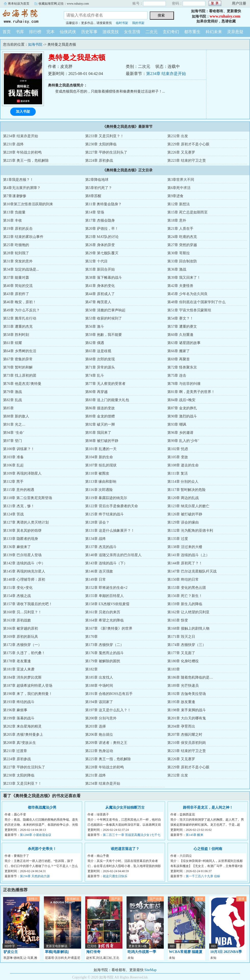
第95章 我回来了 (98, 433)
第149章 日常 (96, 580)
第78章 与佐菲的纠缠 (184, 384)
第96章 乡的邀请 (180, 433)
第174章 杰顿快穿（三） (187, 645)
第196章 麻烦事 (15, 710)
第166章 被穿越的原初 (21, 628)
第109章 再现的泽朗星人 (22, 473)
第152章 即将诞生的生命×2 (106, 588)
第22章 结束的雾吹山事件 (23, 237)
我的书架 (138, 23)
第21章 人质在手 (180, 229)
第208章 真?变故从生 (20, 743)
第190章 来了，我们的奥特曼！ (28, 694)
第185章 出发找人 (99, 677)
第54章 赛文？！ (180, 318)
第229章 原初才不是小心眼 (188, 144)
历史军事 (89, 32)
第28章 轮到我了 (16, 253)
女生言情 (132, 32)
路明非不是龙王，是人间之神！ (208, 807)
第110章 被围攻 (97, 473)
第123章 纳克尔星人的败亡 (188, 506)
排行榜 (35, 32)
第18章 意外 (177, 220)
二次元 (152, 32)
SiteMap (150, 970)
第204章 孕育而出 (181, 726)
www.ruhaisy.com (225, 16)
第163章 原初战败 (17, 620)
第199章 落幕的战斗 (19, 718)
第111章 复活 (177, 473)
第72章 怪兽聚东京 (182, 367)
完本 (51, 32)
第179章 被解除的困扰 (103, 661)
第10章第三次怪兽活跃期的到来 (28, 204)
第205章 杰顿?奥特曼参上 (23, 735)
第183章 (174, 669)
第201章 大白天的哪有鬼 (187, 718)
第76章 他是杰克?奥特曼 (22, 384)
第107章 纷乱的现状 (101, 465)
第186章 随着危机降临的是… (190, 677)
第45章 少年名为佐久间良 (187, 294)
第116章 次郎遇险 (99, 490)
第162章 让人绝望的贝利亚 (188, 612)
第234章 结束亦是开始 (166, 74)
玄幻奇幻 (171, 32)
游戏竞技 (111, 32)
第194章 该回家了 (99, 702)
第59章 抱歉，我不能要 (104, 335)
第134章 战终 (96, 539)
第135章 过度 (178, 539)
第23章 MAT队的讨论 (102, 237)
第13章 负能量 (14, 212)
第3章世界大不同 (181, 180)
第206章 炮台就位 (99, 735)
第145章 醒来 (195, 835)
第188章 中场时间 (99, 686)
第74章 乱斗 (95, 376)
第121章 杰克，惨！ (19, 506)
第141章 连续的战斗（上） (188, 555)
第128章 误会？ (97, 522)
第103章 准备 (13, 457)
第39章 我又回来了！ (184, 278)
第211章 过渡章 (15, 751)
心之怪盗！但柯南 (208, 849)
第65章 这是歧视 (98, 351)
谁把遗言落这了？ (125, 849)
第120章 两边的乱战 (183, 498)
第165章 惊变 (178, 620)
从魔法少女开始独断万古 (125, 807)
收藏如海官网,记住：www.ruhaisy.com (64, 4)
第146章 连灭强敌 (99, 571)
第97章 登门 (12, 441)
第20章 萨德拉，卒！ (102, 229)
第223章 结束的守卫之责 (187, 161)
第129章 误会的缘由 (183, 522)
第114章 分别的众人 (183, 482)
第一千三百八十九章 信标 (203, 876)
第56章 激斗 (95, 327)
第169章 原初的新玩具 (21, 637)
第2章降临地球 (97, 180)
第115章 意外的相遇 (19, 490)
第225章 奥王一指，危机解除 (26, 161)
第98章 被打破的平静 (102, 441)
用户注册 (239, 3)
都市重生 (192, 32)
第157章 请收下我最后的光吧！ (28, 604)
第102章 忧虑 (178, 449)
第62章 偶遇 (95, 343)
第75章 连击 (177, 376)
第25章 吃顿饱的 (16, 245)
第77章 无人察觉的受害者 (105, 384)
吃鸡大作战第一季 (142, 952)
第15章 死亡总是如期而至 (187, 212)
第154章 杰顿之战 (17, 596)
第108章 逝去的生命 (183, 465)
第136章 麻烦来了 (17, 547)
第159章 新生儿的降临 (185, 604)
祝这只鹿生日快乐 (115, 876)
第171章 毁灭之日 (181, 637)
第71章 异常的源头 (100, 367)
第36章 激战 (177, 269)
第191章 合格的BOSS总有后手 (109, 694)
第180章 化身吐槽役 (183, 661)
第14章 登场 (95, 212)
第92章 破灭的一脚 (100, 424)
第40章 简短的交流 (18, 286)
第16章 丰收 (12, 220)
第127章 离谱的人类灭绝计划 (26, 522)
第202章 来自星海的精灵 (22, 726)
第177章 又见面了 (181, 653)
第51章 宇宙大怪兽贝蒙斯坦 (189, 310)
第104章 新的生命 (99, 457)
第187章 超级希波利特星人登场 (28, 686)
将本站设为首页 (19, 4)
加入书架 (23, 112)
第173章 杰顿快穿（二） (104, 645)
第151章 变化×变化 (18, 588)
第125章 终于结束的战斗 (104, 514)
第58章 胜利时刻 (16, 335)
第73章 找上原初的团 (20, 376)
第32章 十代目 (96, 261)
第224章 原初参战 (99, 161)
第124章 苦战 (13, 514)
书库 (20, 32)
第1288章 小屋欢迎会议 (36, 835)
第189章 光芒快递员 (183, 686)
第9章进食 (175, 196)
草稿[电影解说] (57, 952)
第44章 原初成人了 (100, 294)
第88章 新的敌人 (16, 416)
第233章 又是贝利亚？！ (104, 136)
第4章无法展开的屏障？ (22, 188)
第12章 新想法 (179, 204)
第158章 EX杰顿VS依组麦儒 (107, 604)
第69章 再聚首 (179, 359)
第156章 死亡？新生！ (185, 596)
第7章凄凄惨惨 (15, 196)
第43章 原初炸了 (16, 294)
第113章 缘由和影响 (101, 482)
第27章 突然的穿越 (182, 245)
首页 (7, 32)
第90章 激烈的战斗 (182, 416)
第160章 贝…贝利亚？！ (22, 612)
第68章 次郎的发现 (100, 359)
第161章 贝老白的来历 (103, 612)
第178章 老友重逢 (17, 661)
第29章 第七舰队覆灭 (102, 253)
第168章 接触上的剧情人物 (188, 628)
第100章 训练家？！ (19, 449)
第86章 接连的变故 (100, 408)
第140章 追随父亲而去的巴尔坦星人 (113, 555)
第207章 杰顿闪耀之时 (185, 735)
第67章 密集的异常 (18, 359)
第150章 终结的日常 (183, 580)
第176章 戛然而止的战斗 (104, 653)
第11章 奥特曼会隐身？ (103, 204)
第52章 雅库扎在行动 (20, 318)
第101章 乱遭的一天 (101, 449)
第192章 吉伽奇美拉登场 (187, 694)
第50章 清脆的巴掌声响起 (105, 310)
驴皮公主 (11, 952)
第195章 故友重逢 (181, 702)
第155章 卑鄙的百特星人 (104, 596)
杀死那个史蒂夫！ (42, 849)
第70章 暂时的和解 (18, 367)
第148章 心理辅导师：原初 (24, 580)
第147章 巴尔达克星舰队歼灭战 (192, 571)
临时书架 (122, 23)
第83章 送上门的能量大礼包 (107, 400)
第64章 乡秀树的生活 (20, 351)
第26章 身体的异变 (100, 245)
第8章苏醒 (93, 196)
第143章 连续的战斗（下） (106, 563)
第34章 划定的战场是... (21, 269)
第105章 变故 (178, 457)
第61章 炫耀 (12, 343)
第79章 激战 (12, 392)
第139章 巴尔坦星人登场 (22, 555)
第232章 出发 (178, 136)
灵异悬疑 (235, 32)
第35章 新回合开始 (100, 269)
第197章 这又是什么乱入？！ (108, 710)
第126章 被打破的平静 (185, 514)
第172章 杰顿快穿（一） (22, 645)
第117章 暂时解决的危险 (186, 490)
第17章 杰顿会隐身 (100, 220)
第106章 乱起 (13, 465)
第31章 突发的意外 (18, 261)
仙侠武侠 (68, 32)
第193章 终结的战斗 (19, 702)
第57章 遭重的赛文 (182, 327)
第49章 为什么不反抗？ (21, 310)
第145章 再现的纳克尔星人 (24, 571)
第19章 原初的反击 (18, 229)
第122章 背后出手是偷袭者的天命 (112, 506)
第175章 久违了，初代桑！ (24, 653)
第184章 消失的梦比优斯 (22, 677)
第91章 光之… (14, 424)
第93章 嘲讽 (177, 424)
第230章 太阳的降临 (101, 144)
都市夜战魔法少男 (42, 807)
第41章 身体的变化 (100, 286)
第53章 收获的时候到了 (104, 318)
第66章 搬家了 (179, 351)
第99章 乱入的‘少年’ (183, 441)
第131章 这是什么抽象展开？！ (110, 531)
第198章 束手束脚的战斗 (187, 710)
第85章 (8, 408)
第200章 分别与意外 (101, 718)
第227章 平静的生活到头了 (106, 152)
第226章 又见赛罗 (181, 152)
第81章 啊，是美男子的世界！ (191, 392)
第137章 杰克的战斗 (101, 547)
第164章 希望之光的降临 (104, 620)
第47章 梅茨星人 (98, 302)
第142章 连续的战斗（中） (24, 563)
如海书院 (28, 16)
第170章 (91, 637)
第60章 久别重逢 (180, 335)
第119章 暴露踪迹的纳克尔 (106, 498)
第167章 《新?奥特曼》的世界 (109, 628)
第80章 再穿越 (96, 392)
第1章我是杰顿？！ (18, 180)
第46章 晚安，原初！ (20, 302)
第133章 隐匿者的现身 (21, 539)
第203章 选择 (96, 726)
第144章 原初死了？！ (185, 563)
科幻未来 (214, 32)
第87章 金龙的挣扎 (182, 408)
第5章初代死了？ (99, 188)
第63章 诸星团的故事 (184, 343)
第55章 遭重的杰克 (18, 327)
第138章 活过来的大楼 (185, 547)
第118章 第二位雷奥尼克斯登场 (28, 498)
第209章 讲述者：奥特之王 (106, 743)
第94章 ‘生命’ (14, 433)
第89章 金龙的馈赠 (100, 416)
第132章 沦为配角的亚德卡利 (190, 531)
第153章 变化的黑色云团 (187, 588)
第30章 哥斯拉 (179, 253)
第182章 (91, 669)
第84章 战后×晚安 (181, 400)
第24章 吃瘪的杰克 (182, 237)
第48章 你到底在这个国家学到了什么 (196, 302)
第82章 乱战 (12, 400)
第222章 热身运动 (99, 751)
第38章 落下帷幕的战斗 (104, 278)
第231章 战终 (13, 144)
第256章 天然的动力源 (35, 876)
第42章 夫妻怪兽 (180, 286)
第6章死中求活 (179, 188)
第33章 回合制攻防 (182, 261)
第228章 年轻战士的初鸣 (22, 152)
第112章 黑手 (13, 482)
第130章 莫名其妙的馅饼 (22, 531)
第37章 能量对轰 (16, 278)
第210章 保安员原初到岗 (187, 743)
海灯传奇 (93, 952)
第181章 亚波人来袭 (19, 669)
